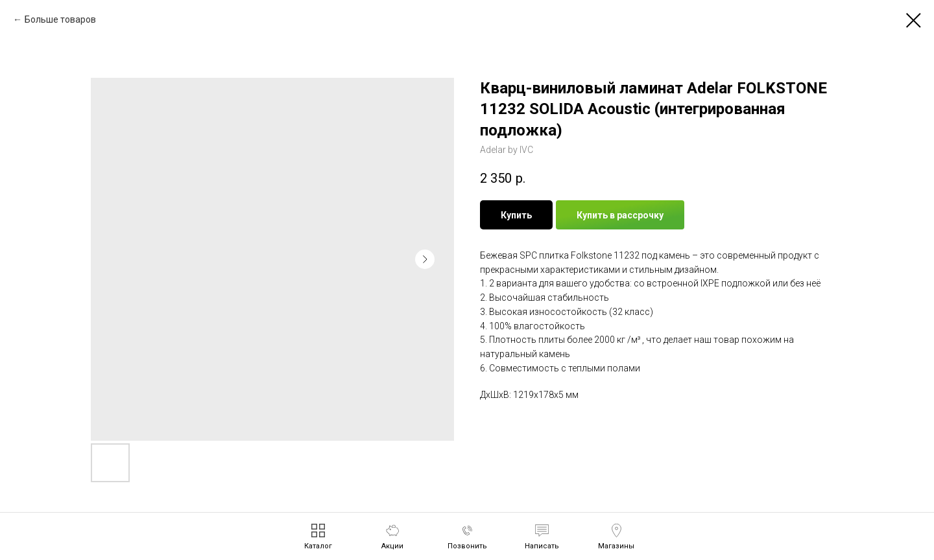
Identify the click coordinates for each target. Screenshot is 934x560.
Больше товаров (60, 19)
